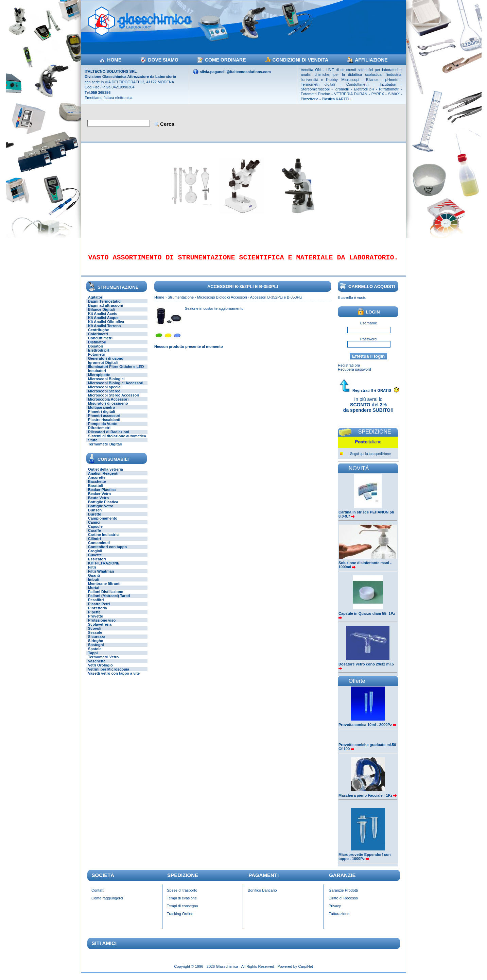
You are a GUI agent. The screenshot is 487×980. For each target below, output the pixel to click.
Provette (95, 621)
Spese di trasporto (182, 895)
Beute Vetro (98, 503)
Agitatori (96, 302)
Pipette (94, 617)
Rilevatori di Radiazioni (109, 437)
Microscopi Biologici (106, 384)
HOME (114, 60)
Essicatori (97, 564)
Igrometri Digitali (103, 367)
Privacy (335, 911)
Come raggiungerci (107, 903)
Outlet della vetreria (106, 474)
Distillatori (97, 347)
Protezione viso (102, 625)
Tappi (93, 658)
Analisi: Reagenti (103, 478)
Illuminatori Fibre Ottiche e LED (116, 371)
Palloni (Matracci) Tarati (109, 601)
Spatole (95, 654)
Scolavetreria (100, 629)
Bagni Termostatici (105, 306)
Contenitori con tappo (107, 552)
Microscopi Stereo (104, 396)
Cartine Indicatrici (104, 539)
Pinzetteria (98, 613)
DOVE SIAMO (163, 60)
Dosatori (96, 351)
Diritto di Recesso (343, 903)
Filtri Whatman (101, 576)
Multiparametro (101, 412)
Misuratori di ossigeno (108, 408)
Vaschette (97, 666)
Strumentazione (181, 302)
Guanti (94, 580)
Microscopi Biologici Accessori (116, 388)
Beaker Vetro (99, 499)
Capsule (95, 531)
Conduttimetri (100, 343)
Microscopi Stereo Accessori (114, 400)
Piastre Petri (99, 609)
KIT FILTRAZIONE (104, 568)
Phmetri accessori (104, 420)
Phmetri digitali (101, 416)
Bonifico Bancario (262, 895)
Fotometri (97, 359)
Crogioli (95, 556)
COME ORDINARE (225, 60)
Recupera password (354, 374)
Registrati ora (349, 370)
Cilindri (94, 543)
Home (159, 302)
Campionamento (103, 523)
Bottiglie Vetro (101, 511)
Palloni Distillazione (106, 596)
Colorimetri (98, 339)
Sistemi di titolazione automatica (117, 441)
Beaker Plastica (102, 494)
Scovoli (95, 633)
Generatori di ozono (106, 363)
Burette (95, 519)
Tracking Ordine (180, 918)
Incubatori (97, 375)
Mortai (94, 592)
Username (369, 328)
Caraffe (94, 535)
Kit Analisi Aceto (103, 318)
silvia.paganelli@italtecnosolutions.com (235, 72)
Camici (94, 527)
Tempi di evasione (182, 903)
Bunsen (95, 515)
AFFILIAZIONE (371, 60)
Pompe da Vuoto (103, 428)
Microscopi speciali (105, 392)
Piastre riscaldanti (104, 424)
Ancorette (97, 482)
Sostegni (96, 649)
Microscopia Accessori (108, 404)
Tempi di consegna (182, 911)
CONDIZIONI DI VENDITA (301, 60)
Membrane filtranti (104, 588)
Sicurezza (97, 641)
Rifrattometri (99, 433)
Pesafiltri (96, 605)
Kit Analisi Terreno (105, 331)
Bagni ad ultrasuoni (106, 310)
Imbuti (94, 584)
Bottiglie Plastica (103, 507)
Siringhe (95, 645)
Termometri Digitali (105, 449)
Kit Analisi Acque (103, 322)
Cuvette (95, 560)
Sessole (95, 637)
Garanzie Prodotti (343, 895)
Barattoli (96, 490)
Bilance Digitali (101, 314)
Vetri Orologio (100, 670)
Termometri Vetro (103, 662)
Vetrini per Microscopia (109, 674)
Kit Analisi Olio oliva (106, 326)
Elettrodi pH (99, 355)
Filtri (92, 572)
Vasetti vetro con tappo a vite (114, 678)
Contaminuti (99, 547)
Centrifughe (99, 335)
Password (368, 344)
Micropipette (99, 379)
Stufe (93, 445)
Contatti (98, 895)
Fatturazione (339, 918)
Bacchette (97, 486)
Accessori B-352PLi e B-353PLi (276, 302)
